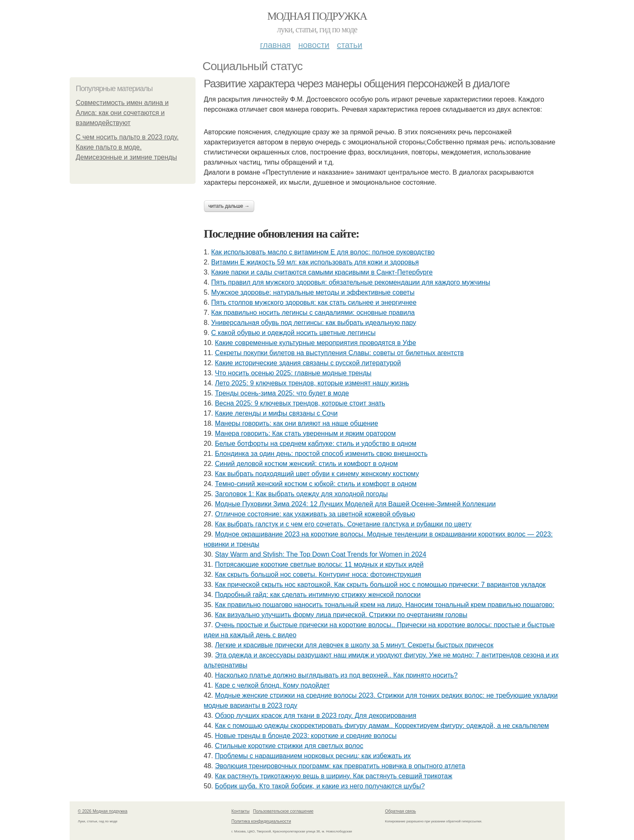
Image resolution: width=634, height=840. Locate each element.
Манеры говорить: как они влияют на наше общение (296, 423)
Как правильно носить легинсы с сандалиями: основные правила (313, 313)
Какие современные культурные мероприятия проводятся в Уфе (315, 343)
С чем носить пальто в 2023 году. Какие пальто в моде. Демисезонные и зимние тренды (127, 147)
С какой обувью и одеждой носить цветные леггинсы (293, 333)
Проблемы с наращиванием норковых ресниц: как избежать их (313, 756)
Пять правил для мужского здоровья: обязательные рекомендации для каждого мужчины (351, 282)
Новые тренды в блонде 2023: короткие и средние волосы (306, 736)
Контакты (241, 811)
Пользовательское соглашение (283, 811)
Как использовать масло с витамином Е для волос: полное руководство (323, 252)
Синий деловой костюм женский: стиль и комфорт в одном (306, 464)
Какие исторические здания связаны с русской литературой (308, 363)
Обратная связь (401, 811)
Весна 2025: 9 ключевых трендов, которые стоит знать (300, 403)
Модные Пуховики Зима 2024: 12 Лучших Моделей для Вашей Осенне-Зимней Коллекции (355, 504)
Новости (314, 45)
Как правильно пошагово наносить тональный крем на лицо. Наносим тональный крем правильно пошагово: (385, 605)
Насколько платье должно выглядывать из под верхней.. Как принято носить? (336, 675)
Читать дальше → (229, 206)
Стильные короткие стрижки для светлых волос (289, 746)
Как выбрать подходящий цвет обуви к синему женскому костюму (317, 474)
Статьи (350, 45)
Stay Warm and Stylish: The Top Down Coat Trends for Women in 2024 (321, 554)
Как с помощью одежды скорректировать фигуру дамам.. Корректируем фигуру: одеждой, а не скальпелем (382, 726)
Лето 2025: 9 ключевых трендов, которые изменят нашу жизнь (312, 383)
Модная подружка (317, 16)
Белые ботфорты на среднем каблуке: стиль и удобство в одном (316, 444)
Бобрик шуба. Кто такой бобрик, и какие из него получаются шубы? (320, 786)
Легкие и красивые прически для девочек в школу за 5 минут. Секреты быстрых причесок (354, 645)
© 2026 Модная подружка (103, 811)
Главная (275, 45)
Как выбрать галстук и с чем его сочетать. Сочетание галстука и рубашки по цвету (343, 524)
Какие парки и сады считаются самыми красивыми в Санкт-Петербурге (322, 272)
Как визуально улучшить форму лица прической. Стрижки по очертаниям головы (341, 615)
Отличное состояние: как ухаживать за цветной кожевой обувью (315, 514)
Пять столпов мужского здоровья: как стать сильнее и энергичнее (314, 302)
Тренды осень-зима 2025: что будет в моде (282, 393)
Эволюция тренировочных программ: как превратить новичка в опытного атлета (340, 766)
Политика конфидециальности (261, 821)
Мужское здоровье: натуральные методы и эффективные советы (313, 292)
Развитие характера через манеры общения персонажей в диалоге (357, 84)
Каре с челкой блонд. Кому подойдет (272, 685)
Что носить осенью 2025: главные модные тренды (293, 373)
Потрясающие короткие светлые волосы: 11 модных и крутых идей (319, 564)
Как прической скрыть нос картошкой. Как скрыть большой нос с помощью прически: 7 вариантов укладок (380, 585)
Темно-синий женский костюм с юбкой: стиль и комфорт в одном (316, 484)
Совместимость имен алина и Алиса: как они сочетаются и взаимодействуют (122, 113)
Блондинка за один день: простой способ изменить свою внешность (321, 454)
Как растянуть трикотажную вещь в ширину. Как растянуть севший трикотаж (334, 776)
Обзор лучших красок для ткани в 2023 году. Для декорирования (316, 716)
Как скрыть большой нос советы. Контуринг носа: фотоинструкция (318, 574)
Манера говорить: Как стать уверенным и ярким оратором (305, 433)
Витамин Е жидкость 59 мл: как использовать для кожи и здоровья (315, 262)
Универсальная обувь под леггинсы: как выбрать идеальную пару (314, 323)
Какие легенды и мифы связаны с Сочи (276, 413)
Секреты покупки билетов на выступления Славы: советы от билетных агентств (339, 353)
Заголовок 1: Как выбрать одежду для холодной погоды (301, 494)
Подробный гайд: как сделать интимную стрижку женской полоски (318, 595)
